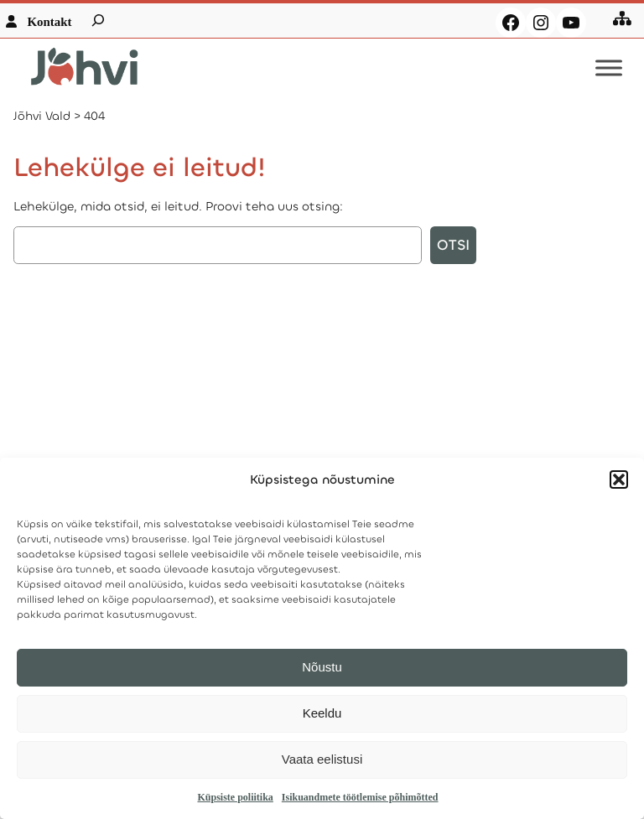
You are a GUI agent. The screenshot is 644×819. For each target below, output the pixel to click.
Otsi (453, 245)
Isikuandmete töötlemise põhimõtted (360, 797)
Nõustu (322, 667)
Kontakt (49, 22)
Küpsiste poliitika (235, 797)
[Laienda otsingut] (98, 20)
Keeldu (322, 713)
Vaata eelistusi (322, 759)
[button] (619, 479)
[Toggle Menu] (609, 68)
